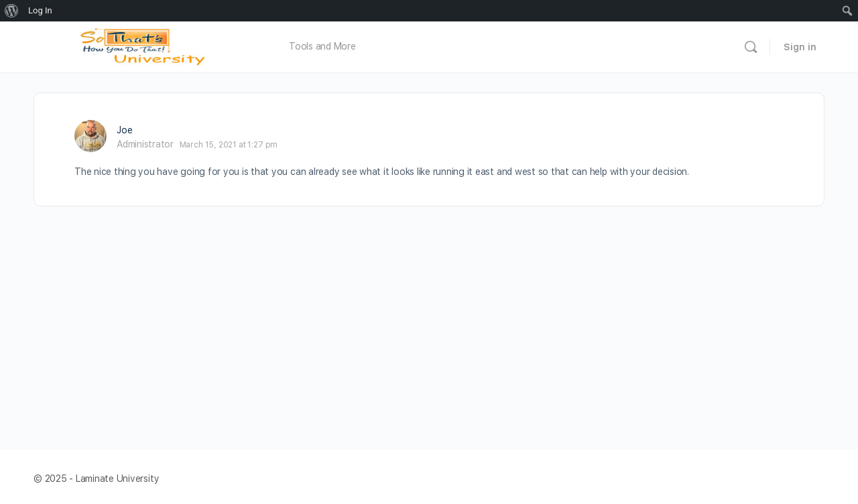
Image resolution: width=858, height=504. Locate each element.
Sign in (800, 47)
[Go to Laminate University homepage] (146, 45)
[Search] (751, 47)
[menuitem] (12, 11)
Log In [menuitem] (40, 10)
